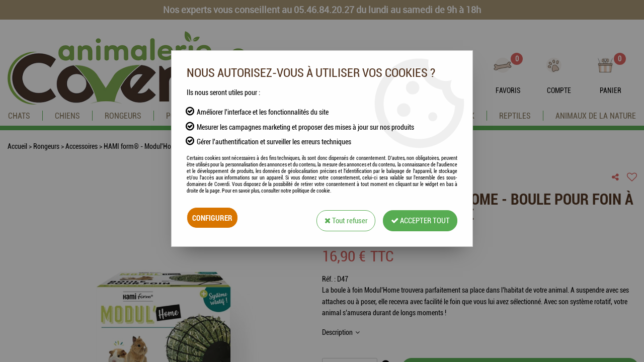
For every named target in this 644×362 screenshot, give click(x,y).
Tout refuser (338, 217)
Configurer (213, 217)
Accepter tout (417, 217)
